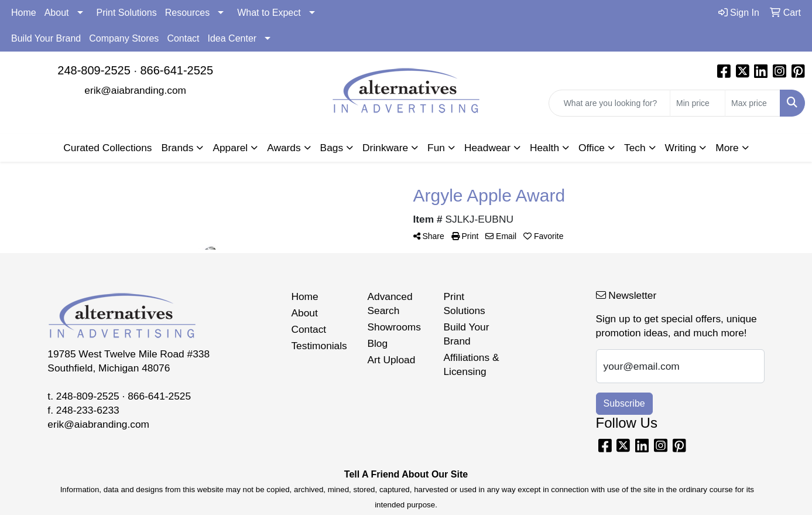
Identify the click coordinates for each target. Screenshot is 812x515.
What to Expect (269, 13)
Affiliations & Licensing (471, 364)
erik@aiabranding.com (135, 90)
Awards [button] (284, 148)
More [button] (727, 148)
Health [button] (544, 148)
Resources (187, 13)
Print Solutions (127, 13)
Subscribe (624, 403)
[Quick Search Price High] (753, 103)
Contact (183, 38)
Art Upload (391, 360)
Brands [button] (178, 148)
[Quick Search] (609, 103)
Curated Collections (107, 148)
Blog (377, 343)
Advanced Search (390, 303)
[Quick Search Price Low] (698, 103)
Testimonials (319, 346)
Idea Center (232, 38)
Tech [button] (635, 148)
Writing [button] (681, 148)
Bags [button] (332, 148)
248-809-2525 (94, 70)
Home (24, 13)
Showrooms (394, 327)
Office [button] (592, 148)
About (57, 13)
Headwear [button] (487, 148)
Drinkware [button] (385, 148)
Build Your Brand (46, 38)
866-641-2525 (177, 70)
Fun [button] (436, 148)
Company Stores (124, 38)
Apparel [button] (230, 148)
